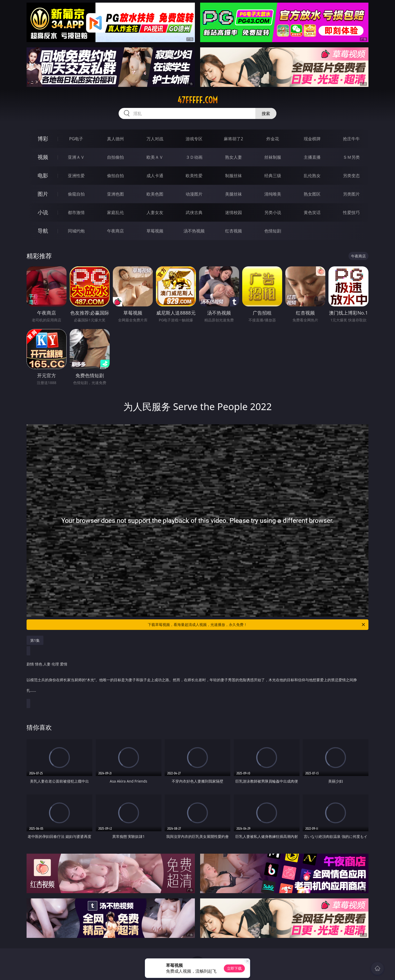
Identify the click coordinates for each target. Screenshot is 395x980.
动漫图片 (194, 194)
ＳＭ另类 (351, 157)
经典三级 (273, 176)
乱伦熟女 (312, 176)
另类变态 (351, 176)
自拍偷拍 (115, 157)
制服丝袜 (234, 176)
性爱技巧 (351, 212)
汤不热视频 (194, 231)
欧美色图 (155, 194)
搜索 (266, 113)
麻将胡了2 (233, 139)
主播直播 (312, 157)
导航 (43, 231)
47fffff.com (198, 100)
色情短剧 (273, 231)
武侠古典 (194, 212)
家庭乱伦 (115, 212)
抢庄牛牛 (351, 139)
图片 (43, 194)
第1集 (35, 640)
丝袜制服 (273, 157)
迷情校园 (234, 212)
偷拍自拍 (115, 176)
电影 (43, 175)
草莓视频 (155, 231)
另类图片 (351, 194)
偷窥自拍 (76, 194)
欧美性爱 (194, 176)
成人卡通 (155, 176)
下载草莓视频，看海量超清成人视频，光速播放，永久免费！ (257, 625)
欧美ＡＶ (155, 157)
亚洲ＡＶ (76, 157)
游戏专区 (194, 139)
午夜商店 (115, 231)
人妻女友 (155, 212)
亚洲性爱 (76, 176)
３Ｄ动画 (194, 157)
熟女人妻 (234, 157)
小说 (43, 212)
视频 (43, 157)
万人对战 (155, 139)
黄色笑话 (312, 212)
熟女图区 (312, 194)
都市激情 (76, 212)
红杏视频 (234, 231)
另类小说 (273, 212)
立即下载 (234, 968)
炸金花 (273, 139)
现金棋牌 (312, 139)
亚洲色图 (115, 194)
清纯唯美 (273, 194)
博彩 (43, 139)
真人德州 (115, 139)
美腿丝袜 (234, 194)
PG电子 (76, 139)
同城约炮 (76, 231)
